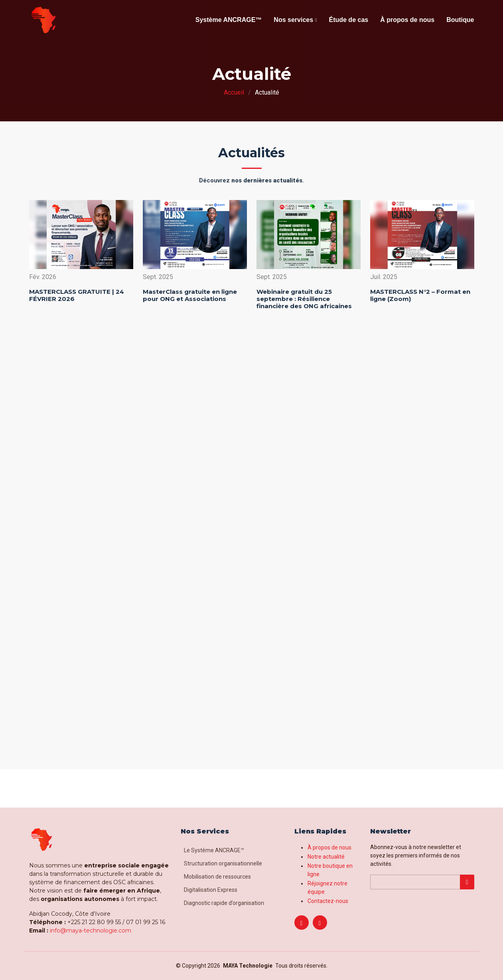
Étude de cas (348, 20)
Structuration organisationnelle (223, 863)
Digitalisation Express (211, 890)
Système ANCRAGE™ (229, 20)
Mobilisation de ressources (217, 877)
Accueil (234, 92)
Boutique (460, 20)
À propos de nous (407, 20)
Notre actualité (326, 857)
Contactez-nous (328, 901)
